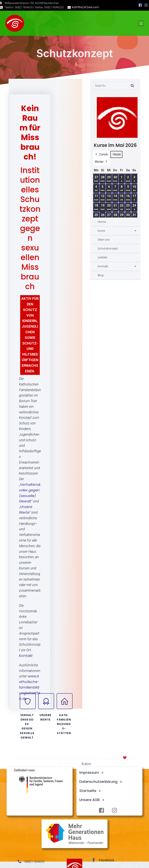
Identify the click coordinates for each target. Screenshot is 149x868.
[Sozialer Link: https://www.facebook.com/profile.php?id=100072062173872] (140, 5)
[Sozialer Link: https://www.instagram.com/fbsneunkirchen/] (146, 5)
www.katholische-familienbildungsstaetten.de (30, 687)
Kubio (86, 764)
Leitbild (102, 257)
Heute (117, 154)
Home (102, 222)
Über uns (104, 240)
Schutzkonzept (108, 248)
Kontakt (26, 656)
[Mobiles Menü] (141, 23)
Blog (101, 275)
